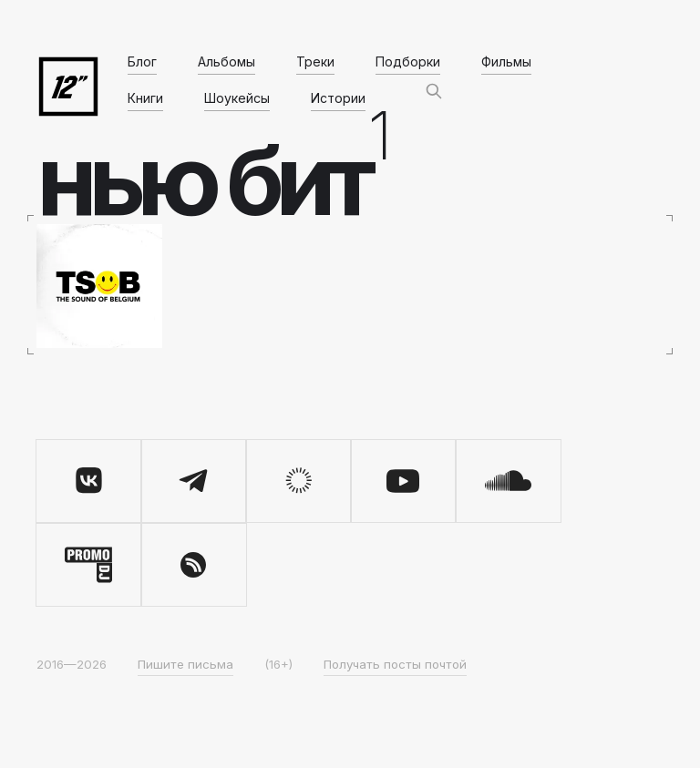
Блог (142, 61)
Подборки (408, 61)
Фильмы (506, 61)
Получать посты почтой (395, 664)
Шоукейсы (237, 98)
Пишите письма (185, 664)
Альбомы (226, 61)
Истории (338, 98)
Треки (315, 61)
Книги (145, 98)
